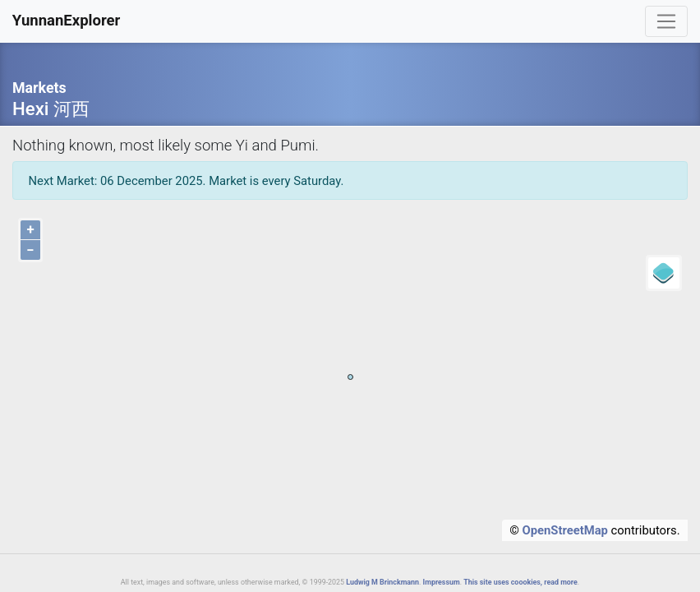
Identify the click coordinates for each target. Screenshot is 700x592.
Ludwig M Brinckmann (382, 582)
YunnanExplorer (67, 21)
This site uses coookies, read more (520, 582)
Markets (39, 88)
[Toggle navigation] (666, 21)
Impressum (442, 582)
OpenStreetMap (565, 530)
